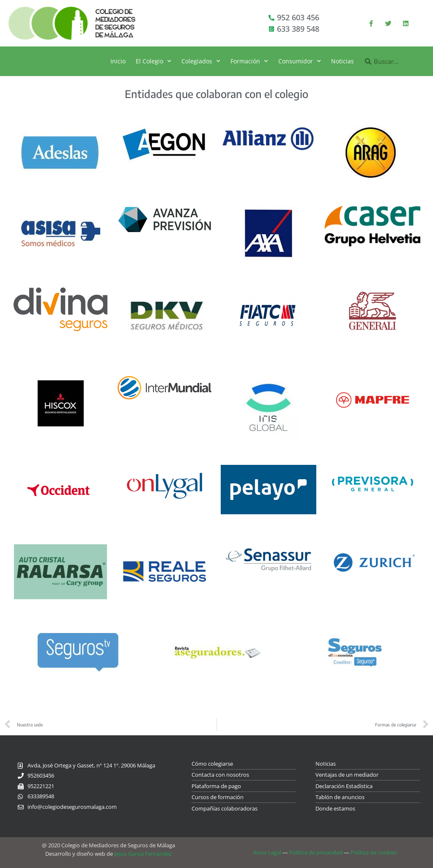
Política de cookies (374, 852)
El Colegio (153, 61)
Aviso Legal (267, 852)
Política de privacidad (316, 852)
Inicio (118, 61)
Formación (249, 61)
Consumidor (300, 61)
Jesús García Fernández (143, 854)
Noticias (343, 61)
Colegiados (201, 61)
